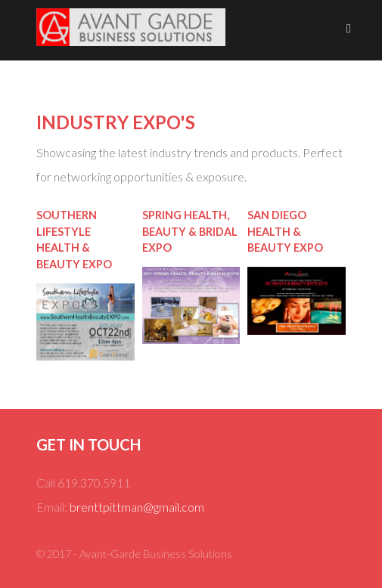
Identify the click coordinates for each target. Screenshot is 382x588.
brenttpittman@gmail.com (137, 507)
